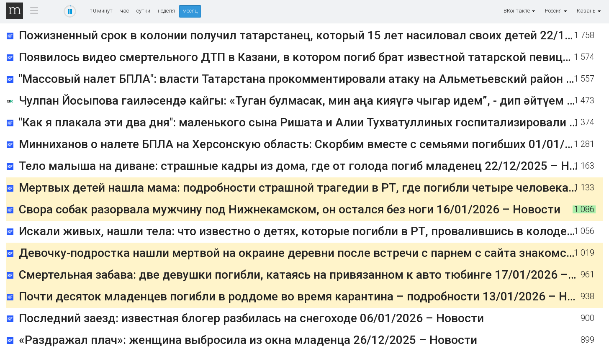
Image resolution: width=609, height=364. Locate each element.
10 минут (101, 11)
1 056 (584, 231)
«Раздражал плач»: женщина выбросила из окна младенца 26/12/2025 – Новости (248, 340)
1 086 (584, 209)
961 (587, 275)
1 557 (584, 79)
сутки (143, 11)
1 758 (584, 35)
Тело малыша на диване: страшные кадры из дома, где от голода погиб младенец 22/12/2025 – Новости (314, 166)
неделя (166, 11)
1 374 (584, 122)
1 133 (584, 188)
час (125, 11)
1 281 (584, 144)
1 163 (584, 166)
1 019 (584, 253)
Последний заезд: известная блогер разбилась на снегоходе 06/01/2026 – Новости (251, 318)
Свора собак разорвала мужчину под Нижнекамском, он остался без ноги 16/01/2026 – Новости (290, 209)
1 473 (584, 101)
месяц (190, 11)
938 (587, 296)
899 (587, 340)
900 (587, 318)
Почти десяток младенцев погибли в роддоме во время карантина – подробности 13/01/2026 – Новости (313, 296)
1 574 (584, 57)
